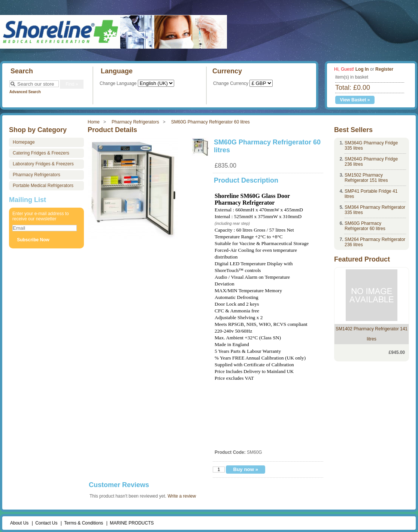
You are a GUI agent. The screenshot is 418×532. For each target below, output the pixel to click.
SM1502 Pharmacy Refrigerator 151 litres (366, 178)
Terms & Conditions (84, 523)
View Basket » (355, 100)
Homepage (24, 142)
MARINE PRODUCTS (132, 523)
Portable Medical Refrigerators (43, 186)
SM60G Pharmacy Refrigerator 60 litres (210, 122)
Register (384, 69)
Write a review (182, 496)
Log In (362, 69)
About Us (19, 523)
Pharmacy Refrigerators (135, 122)
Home (94, 122)
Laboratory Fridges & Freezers (43, 164)
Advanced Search (25, 92)
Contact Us (46, 523)
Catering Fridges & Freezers (41, 153)
